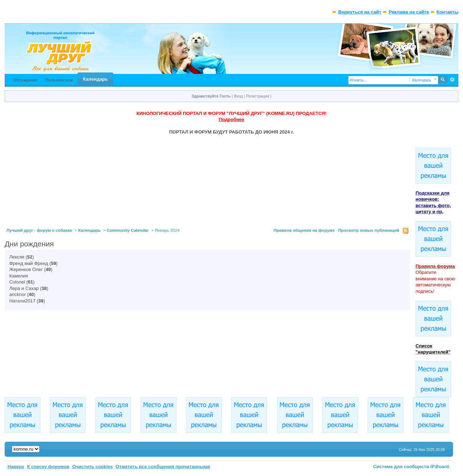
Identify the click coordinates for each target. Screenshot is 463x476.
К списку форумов (48, 467)
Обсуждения (25, 80)
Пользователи (59, 80)
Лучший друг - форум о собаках (39, 230)
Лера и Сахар (24, 288)
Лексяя (17, 257)
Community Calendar (128, 230)
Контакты (447, 12)
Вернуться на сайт (360, 12)
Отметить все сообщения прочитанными (163, 467)
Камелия (19, 276)
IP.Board (440, 467)
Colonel (17, 282)
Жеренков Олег (26, 269)
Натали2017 (22, 301)
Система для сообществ (401, 467)
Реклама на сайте (409, 12)
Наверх (16, 467)
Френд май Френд (29, 263)
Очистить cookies (92, 467)
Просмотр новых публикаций (369, 230)
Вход (239, 96)
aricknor (17, 294)
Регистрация (257, 96)
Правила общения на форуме (304, 230)
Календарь (96, 79)
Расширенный (452, 80)
